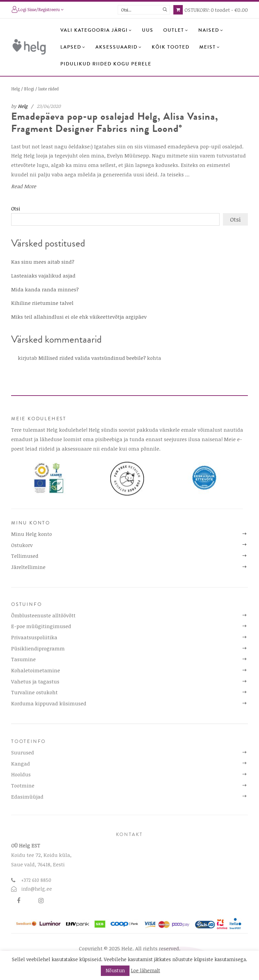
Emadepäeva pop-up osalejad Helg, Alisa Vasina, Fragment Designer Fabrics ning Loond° (115, 123)
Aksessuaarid (119, 47)
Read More (24, 186)
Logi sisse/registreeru (37, 10)
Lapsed (73, 47)
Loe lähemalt (146, 970)
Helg (23, 106)
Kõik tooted (171, 47)
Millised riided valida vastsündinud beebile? (92, 358)
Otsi (16, 209)
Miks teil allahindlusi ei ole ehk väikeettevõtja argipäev (79, 317)
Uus (148, 30)
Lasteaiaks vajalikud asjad (43, 276)
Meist (210, 47)
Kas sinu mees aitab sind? (43, 262)
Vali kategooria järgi (96, 30)
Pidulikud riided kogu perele (106, 64)
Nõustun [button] (115, 970)
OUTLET (176, 30)
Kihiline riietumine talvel (42, 303)
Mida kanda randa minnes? (45, 289)
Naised (211, 30)
